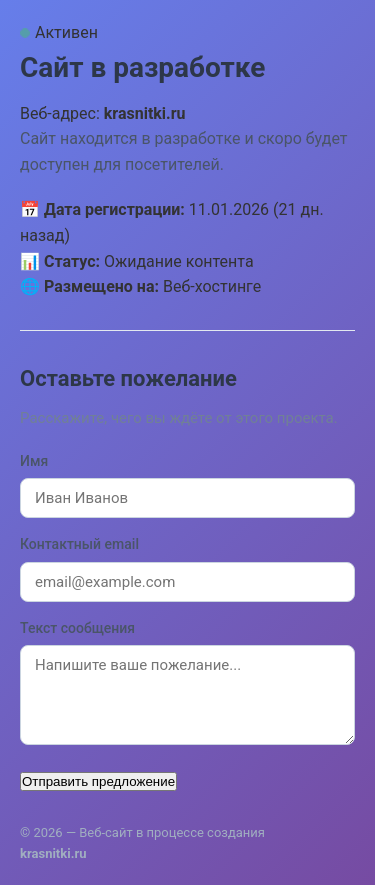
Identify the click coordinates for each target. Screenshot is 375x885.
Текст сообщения (77, 628)
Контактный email (79, 544)
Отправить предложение (98, 781)
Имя (34, 461)
